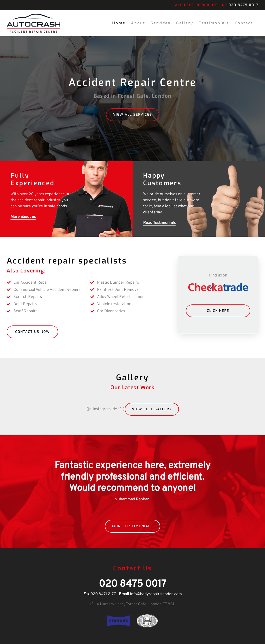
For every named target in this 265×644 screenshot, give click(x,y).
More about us (23, 217)
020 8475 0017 (243, 5)
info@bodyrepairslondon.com (156, 594)
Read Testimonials (159, 223)
